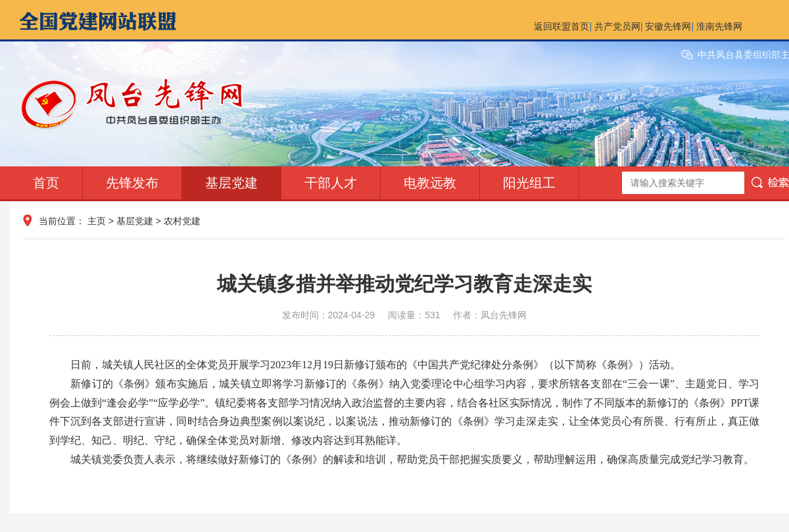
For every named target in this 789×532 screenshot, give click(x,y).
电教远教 (430, 183)
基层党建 (231, 183)
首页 (46, 183)
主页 (97, 221)
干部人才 (331, 183)
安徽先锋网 (668, 26)
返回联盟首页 (562, 26)
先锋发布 (132, 183)
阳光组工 (529, 183)
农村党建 (182, 221)
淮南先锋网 (719, 26)
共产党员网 (617, 26)
